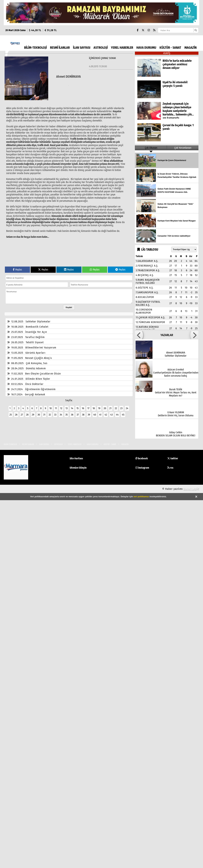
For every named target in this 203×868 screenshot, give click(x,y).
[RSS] (154, 30)
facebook (142, 458)
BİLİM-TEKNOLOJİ (35, 48)
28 (27, 415)
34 (61, 415)
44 (117, 415)
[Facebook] (138, 30)
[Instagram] (149, 30)
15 (77, 408)
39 (89, 415)
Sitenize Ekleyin (78, 468)
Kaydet (69, 307)
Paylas (17, 270)
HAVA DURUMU (146, 48)
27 (22, 415)
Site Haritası (76, 458)
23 (121, 408)
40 (95, 415)
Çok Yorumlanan (183, 148)
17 (88, 408)
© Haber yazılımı (181, 489)
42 (106, 415)
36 (72, 415)
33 (55, 415)
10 (51, 408)
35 (66, 415)
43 (112, 415)
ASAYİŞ (167, 53)
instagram (142, 468)
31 (44, 415)
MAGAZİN (191, 48)
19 (99, 408)
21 (110, 408)
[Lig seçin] (184, 249)
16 (83, 408)
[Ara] (196, 30)
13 (67, 408)
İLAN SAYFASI (82, 48)
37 (78, 415)
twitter (173, 458)
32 (50, 415)
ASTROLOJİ (101, 48)
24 (127, 408)
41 (100, 415)
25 (11, 415)
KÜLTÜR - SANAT (170, 48)
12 (61, 408)
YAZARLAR (167, 335)
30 (39, 415)
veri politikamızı (141, 497)
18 (94, 408)
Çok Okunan (151, 148)
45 (123, 415)
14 (72, 408)
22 (116, 408)
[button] (139, 335)
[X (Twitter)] (143, 30)
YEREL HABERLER (122, 48)
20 (105, 408)
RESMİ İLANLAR (60, 48)
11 (56, 408)
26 (16, 415)
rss (170, 468)
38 (83, 415)
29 (33, 415)
